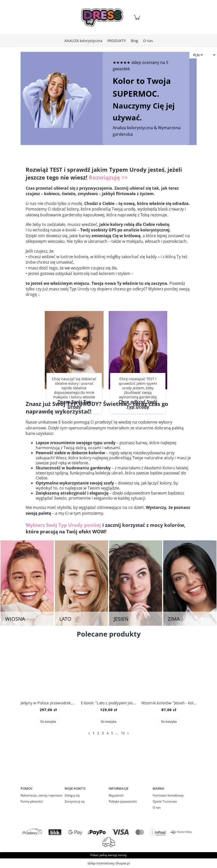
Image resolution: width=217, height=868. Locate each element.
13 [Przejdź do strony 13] (123, 733)
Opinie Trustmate (165, 801)
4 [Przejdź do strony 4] (107, 733)
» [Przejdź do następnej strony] (128, 733)
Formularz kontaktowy (168, 795)
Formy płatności (32, 801)
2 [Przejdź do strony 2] (98, 733)
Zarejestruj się (75, 801)
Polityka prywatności (123, 801)
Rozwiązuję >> (108, 177)
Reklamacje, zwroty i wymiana (41, 795)
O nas (157, 807)
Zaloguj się (72, 795)
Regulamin (116, 795)
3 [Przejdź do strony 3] (103, 733)
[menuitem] (83, 41)
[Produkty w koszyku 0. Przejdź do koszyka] (138, 20)
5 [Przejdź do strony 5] (112, 733)
